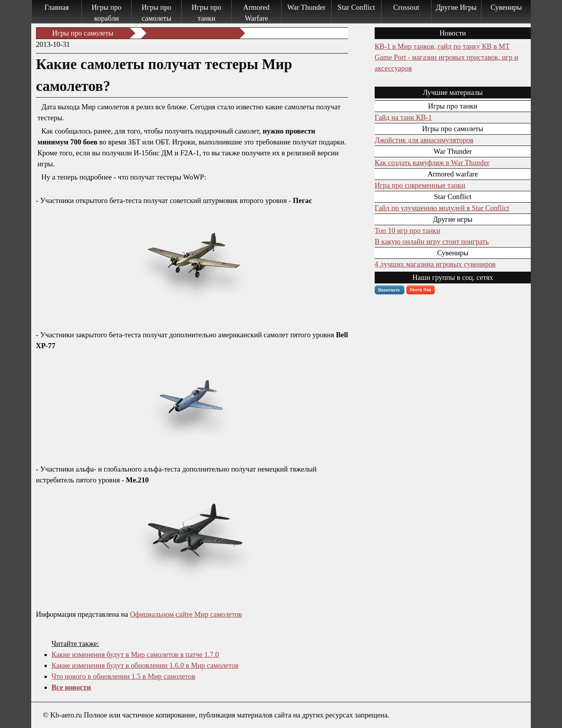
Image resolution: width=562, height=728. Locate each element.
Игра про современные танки (420, 185)
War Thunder (306, 7)
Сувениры (506, 7)
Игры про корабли (107, 13)
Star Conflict (356, 7)
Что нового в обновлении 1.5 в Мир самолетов (123, 676)
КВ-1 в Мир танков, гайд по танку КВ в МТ (442, 46)
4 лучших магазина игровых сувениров (435, 264)
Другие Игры (456, 7)
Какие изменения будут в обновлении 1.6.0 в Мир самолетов (145, 665)
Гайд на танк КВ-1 (403, 117)
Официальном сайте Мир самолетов (186, 614)
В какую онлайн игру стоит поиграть (432, 241)
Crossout (406, 7)
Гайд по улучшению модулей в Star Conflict (442, 208)
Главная (57, 7)
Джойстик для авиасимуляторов (424, 140)
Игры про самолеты (157, 13)
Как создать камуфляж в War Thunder (432, 163)
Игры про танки (206, 13)
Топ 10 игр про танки (407, 231)
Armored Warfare (256, 13)
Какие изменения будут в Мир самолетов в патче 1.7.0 (135, 654)
